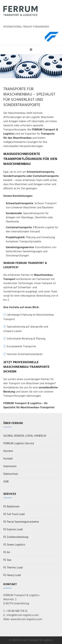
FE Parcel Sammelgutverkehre (21, 522)
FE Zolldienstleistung (16, 537)
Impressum (10, 466)
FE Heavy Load (12, 575)
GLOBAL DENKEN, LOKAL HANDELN (25, 436)
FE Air (7, 552)
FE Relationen (11, 507)
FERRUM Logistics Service (19, 444)
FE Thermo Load (13, 568)
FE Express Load (13, 530)
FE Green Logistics (14, 545)
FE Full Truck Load (14, 514)
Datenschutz (11, 474)
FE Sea (7, 560)
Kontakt (8, 459)
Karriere (8, 451)
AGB (6, 482)
